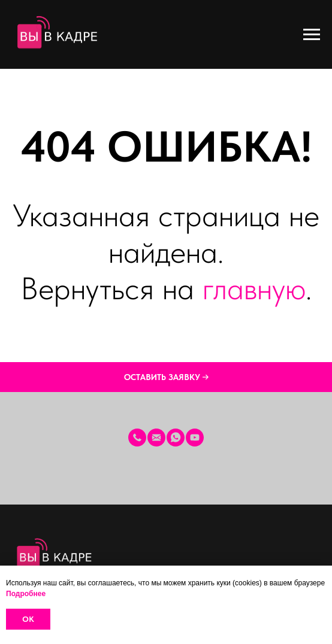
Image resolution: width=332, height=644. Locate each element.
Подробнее (26, 594)
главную (254, 288)
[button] (166, 377)
